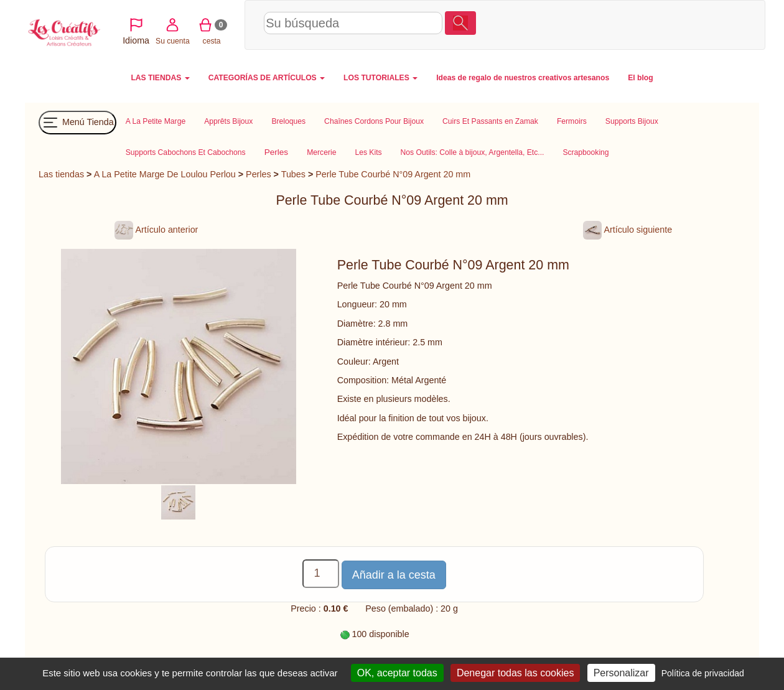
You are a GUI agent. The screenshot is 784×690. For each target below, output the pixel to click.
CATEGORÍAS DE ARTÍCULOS (267, 78)
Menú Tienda (77, 123)
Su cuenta (664, 24)
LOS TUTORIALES (380, 78)
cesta (702, 24)
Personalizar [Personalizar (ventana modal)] (621, 673)
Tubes (293, 174)
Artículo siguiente (628, 230)
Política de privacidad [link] (703, 673)
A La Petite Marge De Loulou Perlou (165, 174)
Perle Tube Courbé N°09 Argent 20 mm (393, 174)
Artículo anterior (156, 230)
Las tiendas (61, 174)
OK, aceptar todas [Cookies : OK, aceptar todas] (397, 673)
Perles (259, 174)
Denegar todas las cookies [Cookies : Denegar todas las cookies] (516, 673)
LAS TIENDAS (160, 78)
